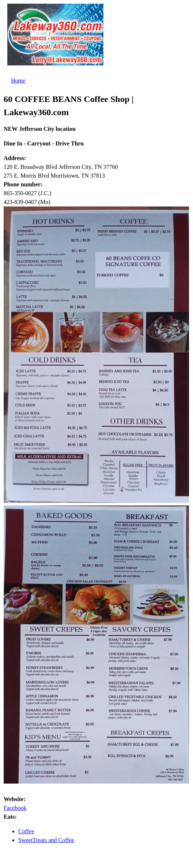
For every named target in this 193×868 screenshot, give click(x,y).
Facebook (15, 808)
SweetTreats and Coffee (46, 840)
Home (18, 81)
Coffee (26, 831)
